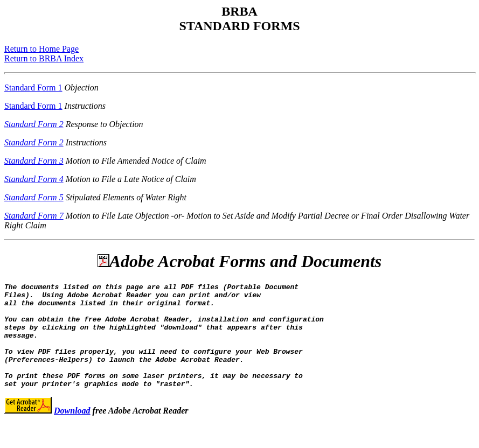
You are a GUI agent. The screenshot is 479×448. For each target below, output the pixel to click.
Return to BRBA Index (44, 58)
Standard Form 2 (34, 124)
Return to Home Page (41, 49)
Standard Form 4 (34, 179)
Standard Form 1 (33, 87)
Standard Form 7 (34, 216)
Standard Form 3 (34, 161)
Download (72, 432)
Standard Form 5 (34, 197)
